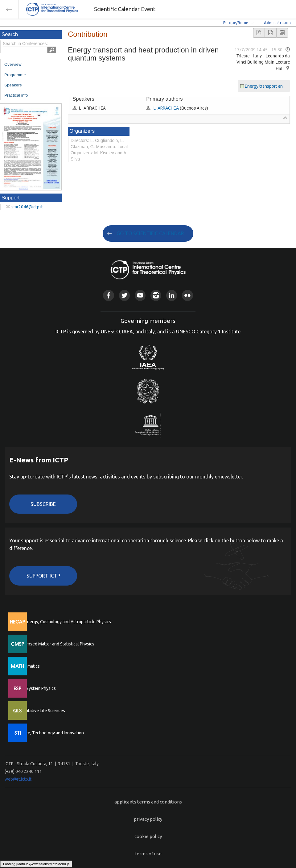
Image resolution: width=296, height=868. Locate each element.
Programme (15, 75)
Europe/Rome (236, 23)
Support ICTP (43, 576)
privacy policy (148, 819)
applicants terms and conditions (148, 802)
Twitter (124, 295)
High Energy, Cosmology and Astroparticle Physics (63, 622)
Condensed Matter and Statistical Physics (55, 644)
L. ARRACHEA (166, 108)
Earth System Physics (35, 688)
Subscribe (43, 504)
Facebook (108, 295)
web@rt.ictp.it (18, 779)
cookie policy (148, 836)
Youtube (140, 295)
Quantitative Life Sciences (40, 711)
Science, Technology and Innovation (49, 733)
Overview (13, 64)
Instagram (156, 295)
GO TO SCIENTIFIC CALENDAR (150, 233)
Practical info (16, 95)
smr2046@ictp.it (27, 207)
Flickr (187, 295)
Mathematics (27, 666)
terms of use (148, 854)
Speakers (13, 85)
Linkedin (172, 295)
